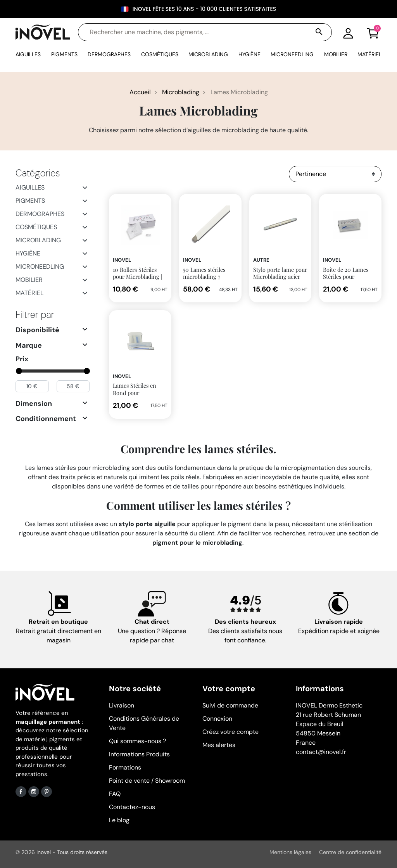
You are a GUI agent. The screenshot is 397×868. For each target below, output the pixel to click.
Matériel (29, 293)
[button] (373, 32)
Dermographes (40, 214)
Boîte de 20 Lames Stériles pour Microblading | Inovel (350, 277)
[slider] (19, 371)
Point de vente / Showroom (147, 781)
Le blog (119, 820)
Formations (125, 767)
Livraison (122, 705)
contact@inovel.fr (321, 752)
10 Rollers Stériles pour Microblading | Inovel (137, 277)
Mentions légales (290, 852)
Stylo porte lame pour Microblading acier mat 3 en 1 (280, 277)
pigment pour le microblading (197, 543)
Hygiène (28, 253)
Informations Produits (139, 754)
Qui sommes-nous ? (137, 741)
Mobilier (29, 280)
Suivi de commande (230, 705)
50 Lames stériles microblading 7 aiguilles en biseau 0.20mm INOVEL (205, 280)
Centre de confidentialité (350, 852)
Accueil (140, 92)
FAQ (115, 794)
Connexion (217, 719)
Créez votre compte (230, 732)
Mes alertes (219, 745)
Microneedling (40, 267)
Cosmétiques (36, 227)
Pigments (30, 201)
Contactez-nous (132, 807)
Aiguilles (30, 187)
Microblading (181, 92)
